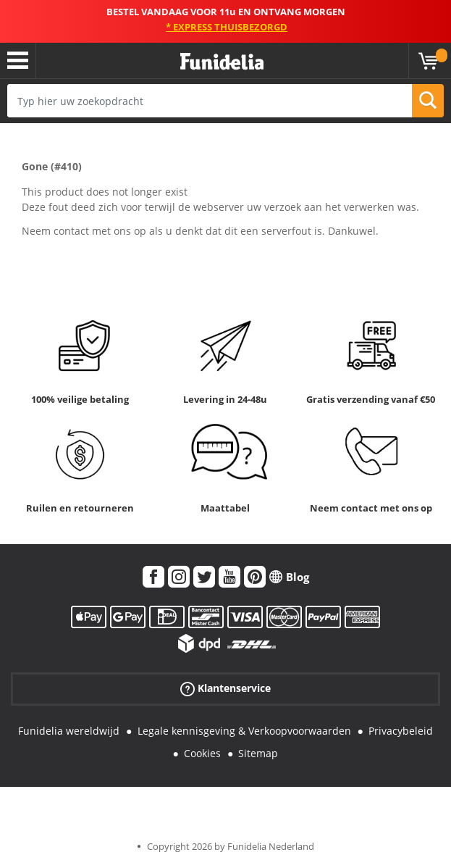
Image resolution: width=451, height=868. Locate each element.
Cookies (202, 753)
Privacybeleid (401, 731)
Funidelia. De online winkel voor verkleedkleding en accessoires (222, 62)
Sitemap (258, 753)
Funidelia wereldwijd (69, 731)
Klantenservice (226, 689)
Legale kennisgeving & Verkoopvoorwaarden (244, 731)
